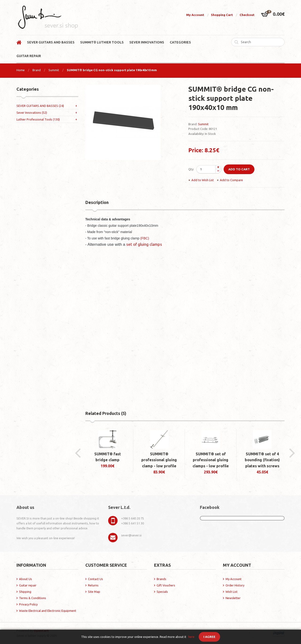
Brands (161, 579)
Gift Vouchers (166, 585)
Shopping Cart (222, 15)
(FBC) (145, 238)
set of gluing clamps (144, 244)
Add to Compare (231, 180)
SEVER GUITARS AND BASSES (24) (40, 106)
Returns (93, 585)
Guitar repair (28, 585)
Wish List (232, 592)
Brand (37, 70)
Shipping (25, 592)
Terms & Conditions (33, 598)
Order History (235, 585)
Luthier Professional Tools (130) (38, 119)
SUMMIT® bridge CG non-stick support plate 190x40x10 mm (112, 70)
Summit (54, 70)
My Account (195, 15)
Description (97, 202)
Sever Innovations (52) (32, 113)
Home (21, 70)
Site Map (94, 592)
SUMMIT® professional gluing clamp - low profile (159, 460)
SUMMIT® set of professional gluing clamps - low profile (211, 460)
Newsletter (233, 598)
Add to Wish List (203, 180)
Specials (162, 592)
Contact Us (95, 579)
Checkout (247, 15)
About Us (26, 579)
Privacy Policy (28, 604)
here (191, 637)
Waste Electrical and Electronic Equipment (48, 611)
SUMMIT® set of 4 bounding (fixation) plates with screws (262, 460)
